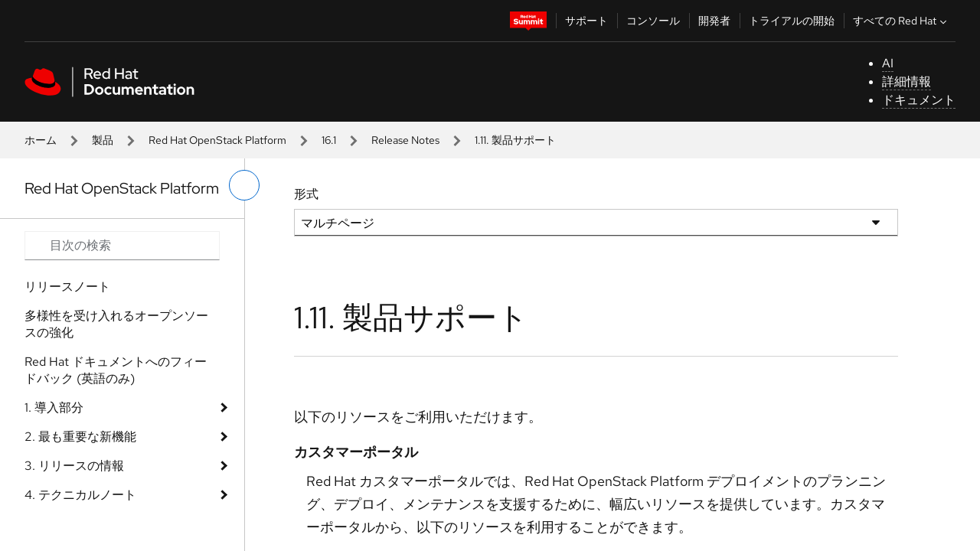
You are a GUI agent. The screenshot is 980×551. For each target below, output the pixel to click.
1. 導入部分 (54, 408)
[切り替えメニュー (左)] (244, 185)
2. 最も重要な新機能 (80, 437)
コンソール (653, 21)
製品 (103, 140)
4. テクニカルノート (80, 495)
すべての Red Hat (902, 21)
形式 (306, 194)
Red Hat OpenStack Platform (217, 140)
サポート (586, 21)
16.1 (329, 140)
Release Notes (405, 140)
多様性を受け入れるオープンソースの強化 (116, 324)
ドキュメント (919, 100)
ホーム (41, 140)
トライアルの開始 (792, 21)
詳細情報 (906, 82)
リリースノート (67, 287)
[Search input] (122, 246)
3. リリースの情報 (74, 466)
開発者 (714, 21)
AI (888, 63)
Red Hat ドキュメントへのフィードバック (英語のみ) (116, 370)
